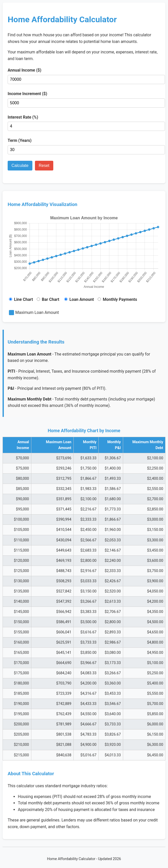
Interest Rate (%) (23, 117)
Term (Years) (20, 140)
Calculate (20, 165)
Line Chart (21, 299)
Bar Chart (48, 299)
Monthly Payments (117, 299)
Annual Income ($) (24, 70)
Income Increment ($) (27, 94)
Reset (44, 165)
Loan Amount (79, 299)
